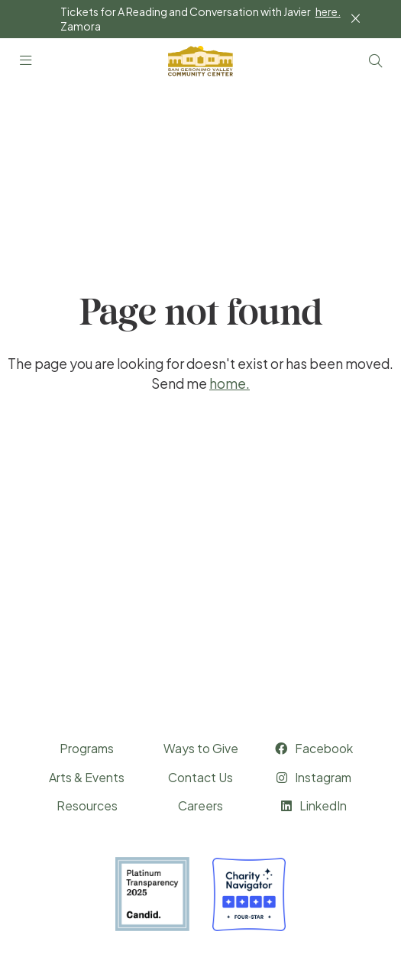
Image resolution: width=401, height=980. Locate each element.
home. (230, 383)
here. (328, 11)
